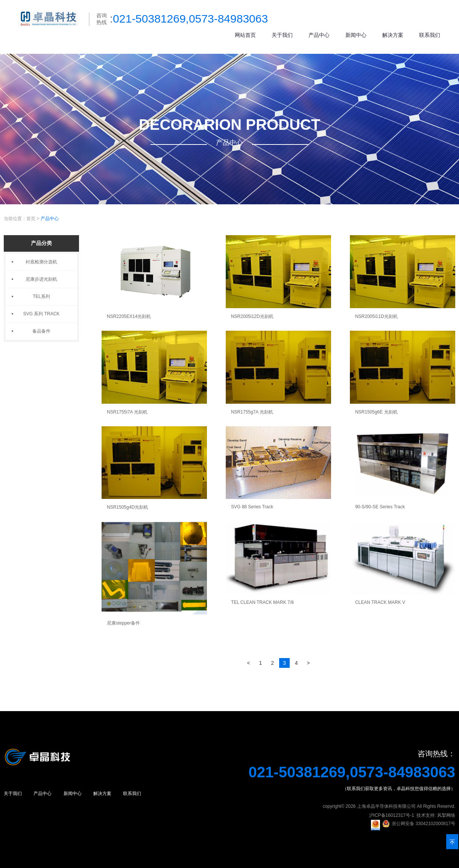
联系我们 (430, 35)
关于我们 (282, 35)
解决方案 (393, 35)
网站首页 (245, 35)
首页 (31, 219)
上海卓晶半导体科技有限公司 (386, 806)
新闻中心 (356, 35)
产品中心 (319, 35)
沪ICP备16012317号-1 (392, 815)
